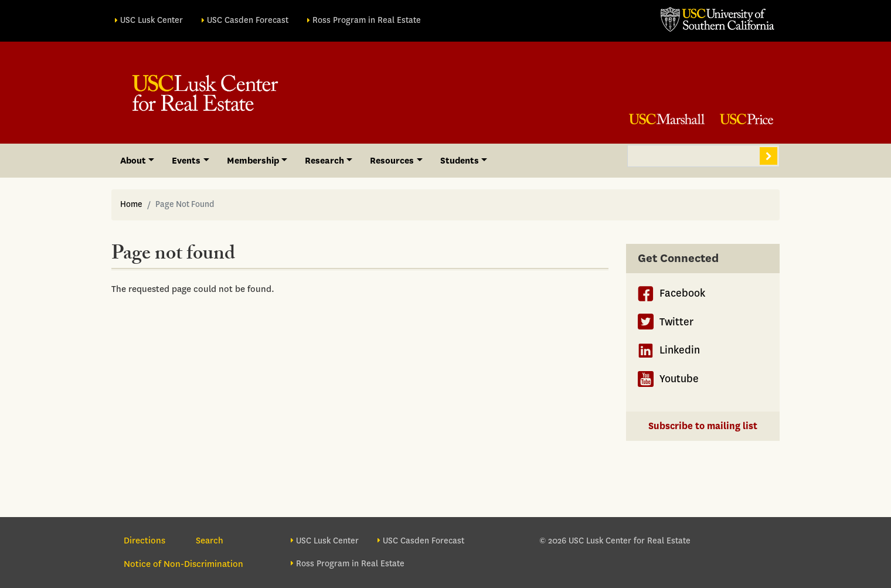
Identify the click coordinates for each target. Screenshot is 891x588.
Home (131, 204)
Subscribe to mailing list (703, 426)
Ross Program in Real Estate (367, 20)
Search (768, 156)
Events (186, 161)
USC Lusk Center (152, 20)
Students (460, 161)
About (133, 161)
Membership (253, 161)
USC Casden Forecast (248, 20)
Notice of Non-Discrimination (183, 564)
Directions (144, 541)
